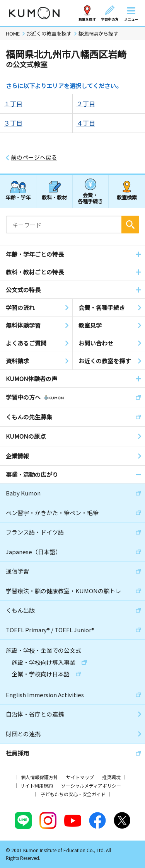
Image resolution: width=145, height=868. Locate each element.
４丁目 (86, 123)
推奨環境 (111, 777)
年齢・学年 (18, 197)
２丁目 (86, 104)
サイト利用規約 (37, 785)
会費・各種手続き (90, 198)
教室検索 (127, 197)
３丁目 (13, 123)
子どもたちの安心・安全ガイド (73, 794)
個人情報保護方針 (39, 777)
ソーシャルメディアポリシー (91, 785)
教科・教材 (54, 197)
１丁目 (13, 104)
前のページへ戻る (34, 157)
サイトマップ (80, 777)
